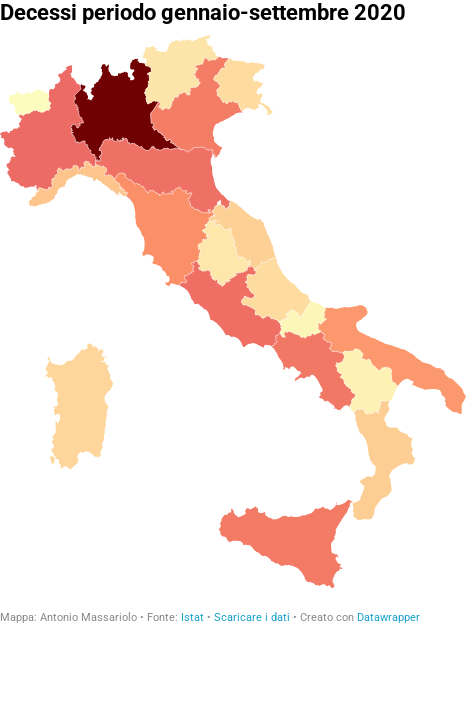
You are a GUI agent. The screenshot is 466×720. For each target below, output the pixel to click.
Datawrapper (388, 617)
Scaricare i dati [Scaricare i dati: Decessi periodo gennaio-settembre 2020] (252, 617)
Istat (192, 617)
